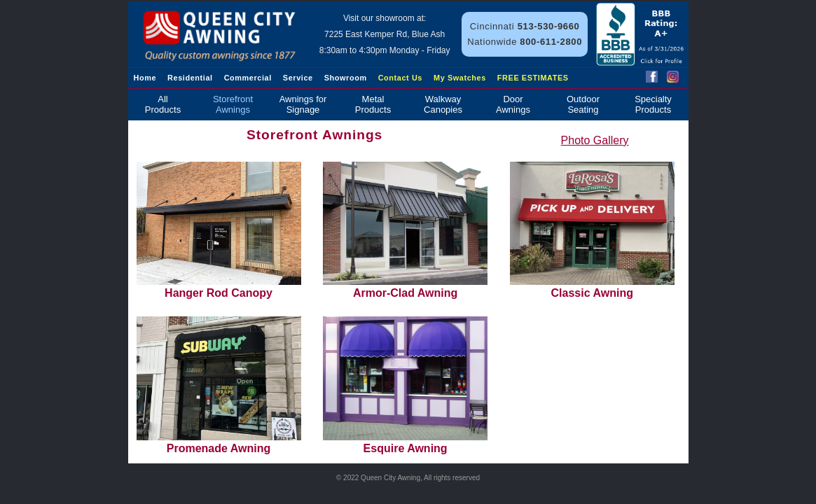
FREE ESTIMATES (533, 78)
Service (298, 78)
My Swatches (460, 78)
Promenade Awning (219, 385)
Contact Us (400, 78)
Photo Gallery (595, 140)
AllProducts (163, 104)
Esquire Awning (405, 385)
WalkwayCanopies (443, 104)
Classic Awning (592, 230)
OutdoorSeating (583, 104)
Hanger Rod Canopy (219, 230)
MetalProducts (373, 104)
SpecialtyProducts (653, 104)
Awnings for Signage (303, 104)
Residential (190, 78)
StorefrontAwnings (233, 104)
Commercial (248, 78)
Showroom (346, 78)
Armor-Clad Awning (405, 230)
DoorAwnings (513, 104)
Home (145, 78)
